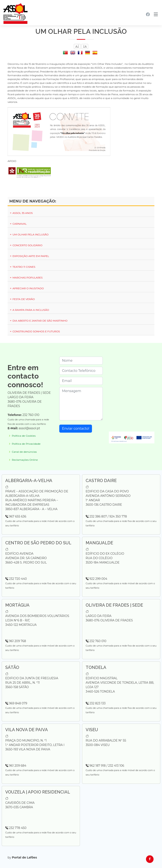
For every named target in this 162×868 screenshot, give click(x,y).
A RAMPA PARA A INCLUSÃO (29, 310)
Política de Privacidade (26, 444)
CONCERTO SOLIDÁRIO (26, 245)
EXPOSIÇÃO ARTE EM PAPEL (29, 256)
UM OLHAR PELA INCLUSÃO (29, 234)
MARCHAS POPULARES (26, 278)
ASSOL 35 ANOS (21, 213)
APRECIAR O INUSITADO (27, 288)
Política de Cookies (24, 436)
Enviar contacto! (76, 429)
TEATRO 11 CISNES (22, 267)
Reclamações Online (25, 460)
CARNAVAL (18, 224)
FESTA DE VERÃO (22, 299)
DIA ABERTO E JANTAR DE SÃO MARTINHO (38, 321)
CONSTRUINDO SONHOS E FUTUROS (35, 331)
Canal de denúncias (24, 452)
